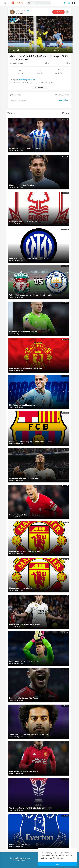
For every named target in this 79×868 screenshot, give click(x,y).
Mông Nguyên (23, 11)
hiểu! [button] (58, 864)
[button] (74, 3)
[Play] (11, 49)
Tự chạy (68, 112)
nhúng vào (39, 71)
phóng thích (63, 99)
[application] (40, 34)
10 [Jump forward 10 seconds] (61, 49)
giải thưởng (59, 71)
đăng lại (20, 71)
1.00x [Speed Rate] (58, 49)
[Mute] (65, 49)
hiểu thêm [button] (59, 858)
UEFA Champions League (27, 79)
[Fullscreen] (68, 49)
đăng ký (58, 12)
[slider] (34, 49)
